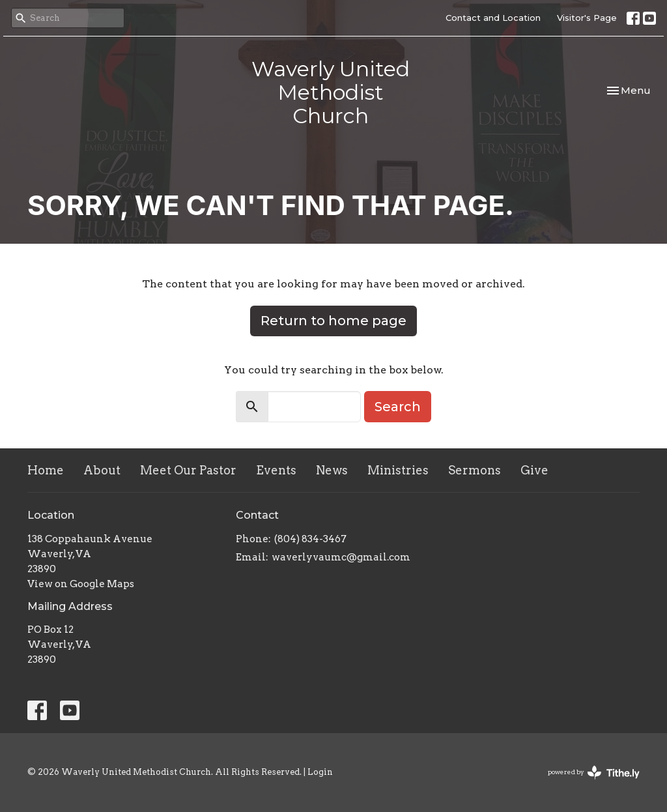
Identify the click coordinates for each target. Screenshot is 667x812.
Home (46, 470)
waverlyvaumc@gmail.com (341, 557)
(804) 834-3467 (310, 539)
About (102, 470)
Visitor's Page (587, 18)
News (332, 470)
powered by (594, 773)
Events (276, 470)
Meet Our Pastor (188, 470)
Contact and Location (493, 18)
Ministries (398, 470)
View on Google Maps (81, 584)
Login (320, 772)
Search (398, 407)
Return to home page (333, 321)
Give (534, 470)
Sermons (475, 470)
